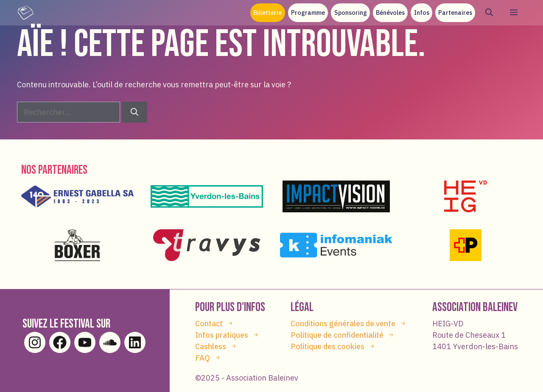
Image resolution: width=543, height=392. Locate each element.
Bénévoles (390, 13)
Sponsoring (351, 13)
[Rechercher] (134, 112)
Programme (308, 13)
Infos (422, 13)
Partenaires (455, 13)
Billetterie (267, 13)
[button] (489, 13)
